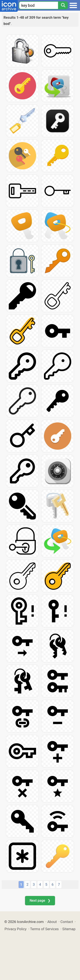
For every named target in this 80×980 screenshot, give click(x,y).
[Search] (63, 5)
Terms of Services (44, 929)
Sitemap (69, 929)
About (52, 922)
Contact (67, 922)
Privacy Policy (15, 929)
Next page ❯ (40, 901)
